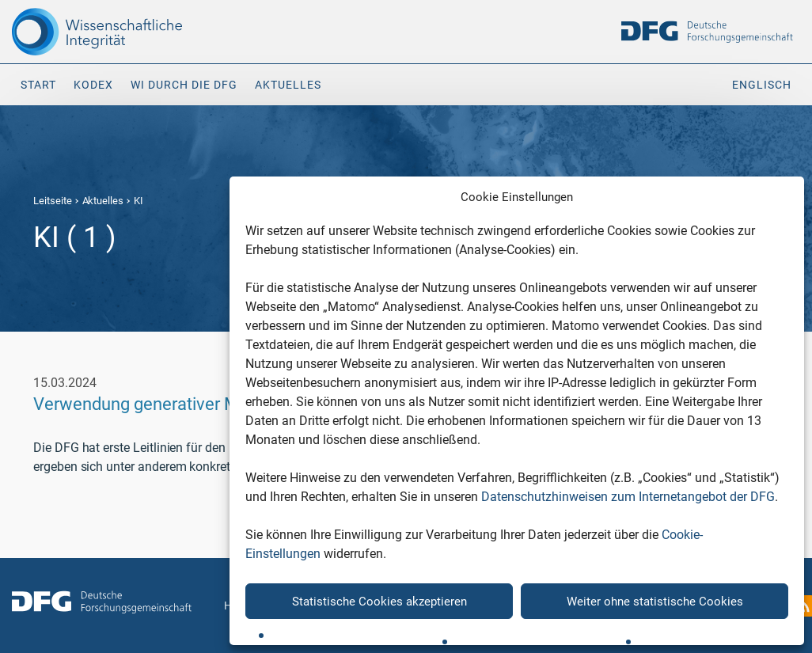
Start (38, 85)
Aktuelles (288, 85)
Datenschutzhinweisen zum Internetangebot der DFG (628, 497)
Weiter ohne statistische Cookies (655, 602)
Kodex (93, 85)
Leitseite (53, 201)
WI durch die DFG (184, 85)
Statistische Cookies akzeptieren (379, 602)
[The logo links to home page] (102, 32)
